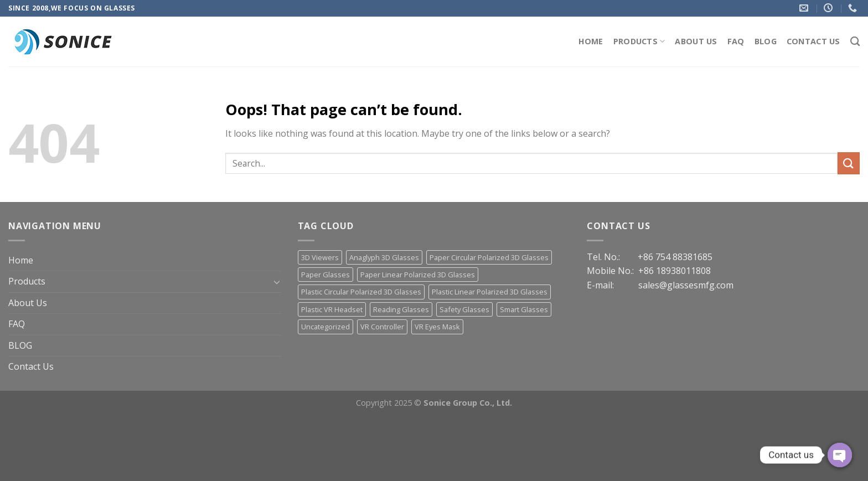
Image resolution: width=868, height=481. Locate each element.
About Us (696, 41)
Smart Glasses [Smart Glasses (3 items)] (524, 309)
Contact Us (813, 41)
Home (591, 41)
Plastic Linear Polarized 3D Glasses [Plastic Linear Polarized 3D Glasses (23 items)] (490, 292)
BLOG (766, 41)
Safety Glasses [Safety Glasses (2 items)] (464, 309)
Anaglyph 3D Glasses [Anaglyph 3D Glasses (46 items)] (384, 257)
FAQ (736, 41)
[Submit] (849, 163)
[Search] (855, 42)
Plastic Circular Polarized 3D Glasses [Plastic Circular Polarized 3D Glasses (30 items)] (361, 292)
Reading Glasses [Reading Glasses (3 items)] (401, 309)
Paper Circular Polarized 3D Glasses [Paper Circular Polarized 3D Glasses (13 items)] (489, 257)
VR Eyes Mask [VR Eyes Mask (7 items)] (437, 327)
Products (639, 42)
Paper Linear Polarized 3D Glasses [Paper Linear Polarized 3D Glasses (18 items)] (418, 275)
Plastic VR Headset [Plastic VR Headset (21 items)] (332, 309)
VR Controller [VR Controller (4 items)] (382, 327)
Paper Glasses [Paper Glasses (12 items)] (325, 275)
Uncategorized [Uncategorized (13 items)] (325, 327)
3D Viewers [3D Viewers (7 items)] (320, 257)
